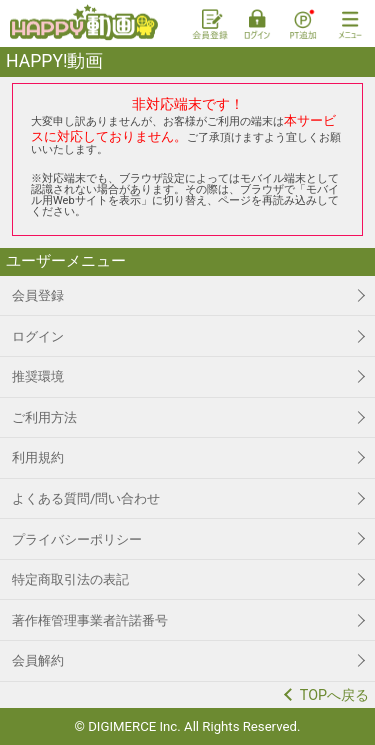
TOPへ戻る (334, 695)
